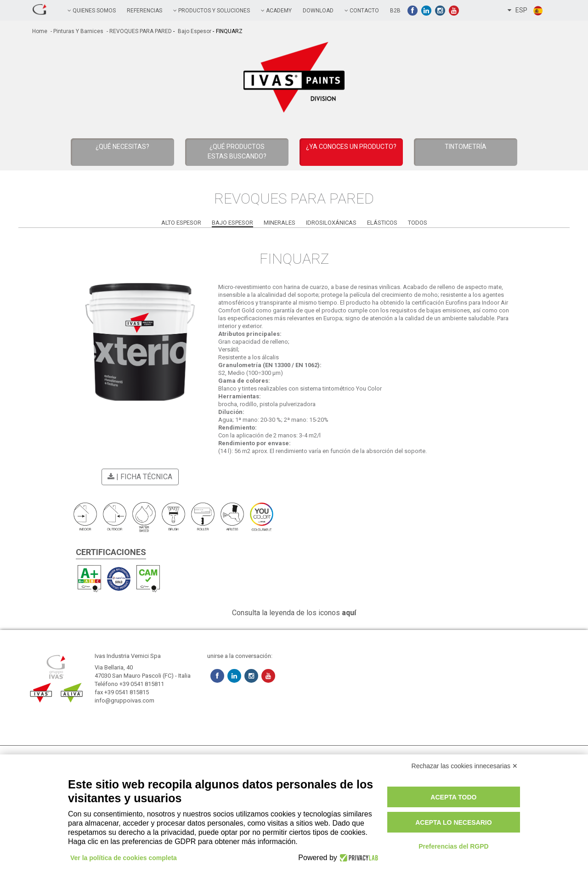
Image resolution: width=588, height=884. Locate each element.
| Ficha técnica (139, 477)
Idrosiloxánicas (331, 223)
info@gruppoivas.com (124, 700)
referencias (144, 11)
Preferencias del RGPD (454, 846)
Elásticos (382, 223)
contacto (362, 11)
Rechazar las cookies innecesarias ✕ (465, 766)
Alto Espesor (181, 223)
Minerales (280, 223)
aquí (349, 613)
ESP (526, 11)
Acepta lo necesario (453, 822)
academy (276, 11)
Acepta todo (453, 797)
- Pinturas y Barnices (76, 31)
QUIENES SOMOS (92, 11)
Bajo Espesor (194, 31)
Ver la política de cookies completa (124, 858)
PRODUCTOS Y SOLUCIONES (212, 11)
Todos (418, 223)
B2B (395, 11)
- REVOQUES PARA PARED (139, 31)
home (40, 31)
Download (318, 11)
